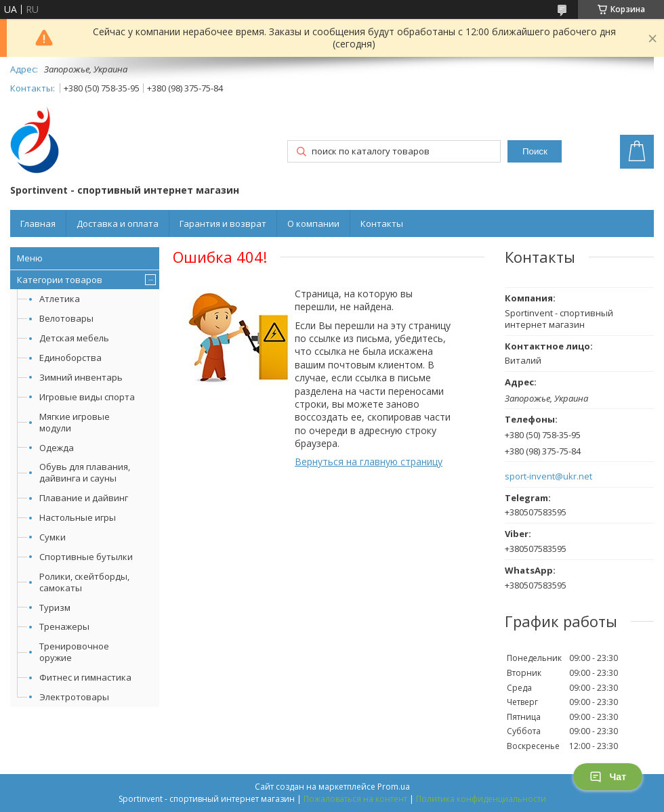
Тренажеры (64, 626)
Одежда (57, 448)
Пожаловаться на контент (355, 799)
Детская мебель (74, 338)
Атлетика (60, 299)
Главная (38, 223)
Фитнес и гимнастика (85, 677)
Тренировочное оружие (74, 652)
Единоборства (70, 358)
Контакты (382, 223)
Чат (608, 777)
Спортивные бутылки (86, 557)
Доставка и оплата (118, 223)
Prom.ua (394, 787)
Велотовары (66, 318)
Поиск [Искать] (535, 151)
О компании (313, 223)
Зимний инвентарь (81, 377)
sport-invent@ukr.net (548, 476)
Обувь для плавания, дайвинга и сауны (85, 472)
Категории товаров (60, 280)
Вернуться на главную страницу (369, 462)
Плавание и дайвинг (84, 498)
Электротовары (74, 697)
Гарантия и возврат (223, 223)
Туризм (55, 607)
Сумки (53, 537)
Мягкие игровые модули (75, 422)
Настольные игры (78, 517)
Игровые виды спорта (87, 397)
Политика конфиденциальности (481, 799)
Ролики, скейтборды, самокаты (84, 582)
